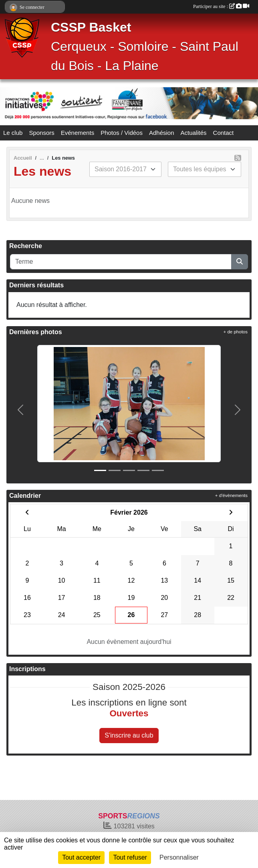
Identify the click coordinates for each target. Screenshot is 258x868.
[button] (20, 410)
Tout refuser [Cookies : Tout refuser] (130, 857)
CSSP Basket (91, 27)
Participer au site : (221, 6)
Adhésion (162, 133)
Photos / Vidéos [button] (122, 133)
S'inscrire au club (129, 735)
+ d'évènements (231, 495)
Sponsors (41, 133)
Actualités (194, 133)
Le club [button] (13, 133)
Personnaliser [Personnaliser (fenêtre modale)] (179, 857)
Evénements (78, 133)
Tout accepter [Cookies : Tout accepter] (81, 857)
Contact (224, 133)
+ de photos (236, 332)
